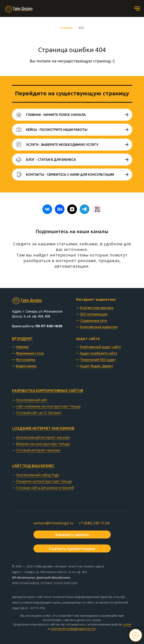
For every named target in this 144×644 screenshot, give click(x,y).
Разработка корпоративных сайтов (48, 391)
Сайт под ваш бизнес (33, 466)
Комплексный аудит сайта (100, 347)
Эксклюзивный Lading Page (38, 475)
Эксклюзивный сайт (32, 400)
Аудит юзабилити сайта (99, 353)
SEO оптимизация (94, 314)
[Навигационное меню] (137, 9)
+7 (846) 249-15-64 (94, 523)
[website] (97, 209)
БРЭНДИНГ (22, 338)
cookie (127, 624)
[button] (72, 535)
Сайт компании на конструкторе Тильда (48, 406)
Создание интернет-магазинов (43, 428)
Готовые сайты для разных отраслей (45, 488)
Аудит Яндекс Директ (97, 366)
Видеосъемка (26, 366)
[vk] (47, 209)
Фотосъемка (26, 360)
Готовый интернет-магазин (38, 450)
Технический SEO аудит (98, 360)
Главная (66, 28)
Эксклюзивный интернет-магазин (43, 437)
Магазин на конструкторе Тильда (43, 444)
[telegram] (85, 209)
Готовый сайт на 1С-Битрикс (39, 413)
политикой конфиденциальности (73, 629)
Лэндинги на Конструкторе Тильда (44, 481)
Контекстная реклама (97, 308)
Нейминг (22, 347)
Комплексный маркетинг (99, 327)
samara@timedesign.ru (53, 523)
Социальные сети (93, 321)
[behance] (60, 209)
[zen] (72, 209)
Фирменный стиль (30, 353)
